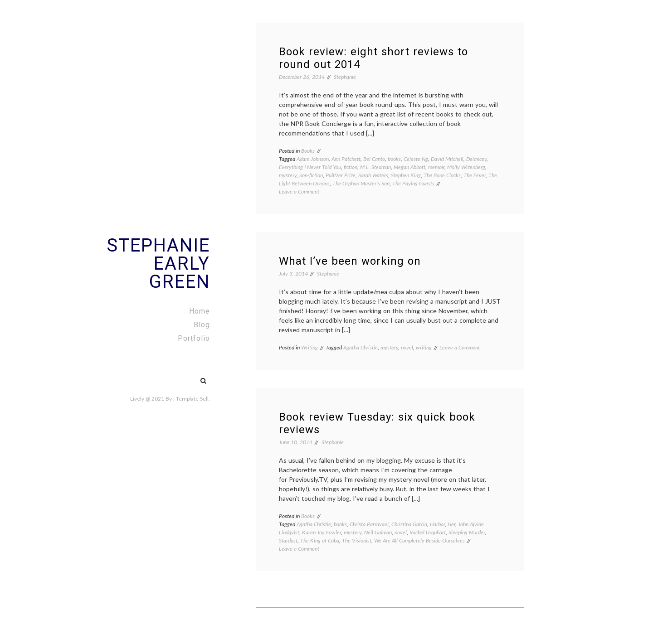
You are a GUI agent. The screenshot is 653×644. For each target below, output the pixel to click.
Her (451, 524)
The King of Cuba (320, 540)
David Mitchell (447, 159)
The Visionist (357, 540)
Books (308, 151)
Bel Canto (374, 159)
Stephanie (345, 77)
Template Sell (192, 399)
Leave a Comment (299, 191)
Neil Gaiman (378, 532)
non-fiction (311, 175)
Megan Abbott (409, 167)
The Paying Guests (413, 183)
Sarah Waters (373, 175)
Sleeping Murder (467, 532)
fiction (351, 167)
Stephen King (406, 175)
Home (200, 311)
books (394, 159)
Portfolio (194, 338)
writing (424, 347)
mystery (288, 175)
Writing (309, 347)
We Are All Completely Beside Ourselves (419, 540)
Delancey (476, 159)
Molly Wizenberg (466, 167)
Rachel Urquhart (428, 532)
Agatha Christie (361, 347)
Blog (202, 325)
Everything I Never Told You (310, 167)
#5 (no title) (184, 376)
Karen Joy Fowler (322, 532)
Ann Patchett (346, 159)
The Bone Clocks (442, 175)
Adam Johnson (313, 159)
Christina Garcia (409, 524)
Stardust (288, 540)
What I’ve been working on (350, 261)
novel (407, 347)
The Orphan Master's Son (361, 183)
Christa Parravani (369, 524)
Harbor (437, 524)
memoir (436, 167)
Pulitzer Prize (341, 175)
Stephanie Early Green (158, 264)
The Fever (475, 175)
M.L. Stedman (375, 167)
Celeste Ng (416, 159)
